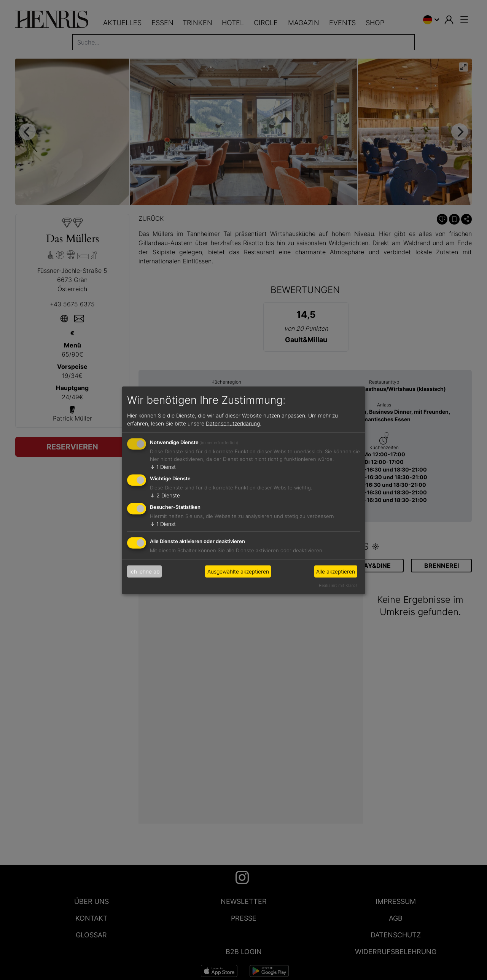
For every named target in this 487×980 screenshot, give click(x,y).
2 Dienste (165, 495)
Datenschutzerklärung (233, 423)
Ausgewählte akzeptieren (238, 571)
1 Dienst (163, 467)
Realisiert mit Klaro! (338, 585)
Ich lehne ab (145, 571)
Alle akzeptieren (336, 571)
